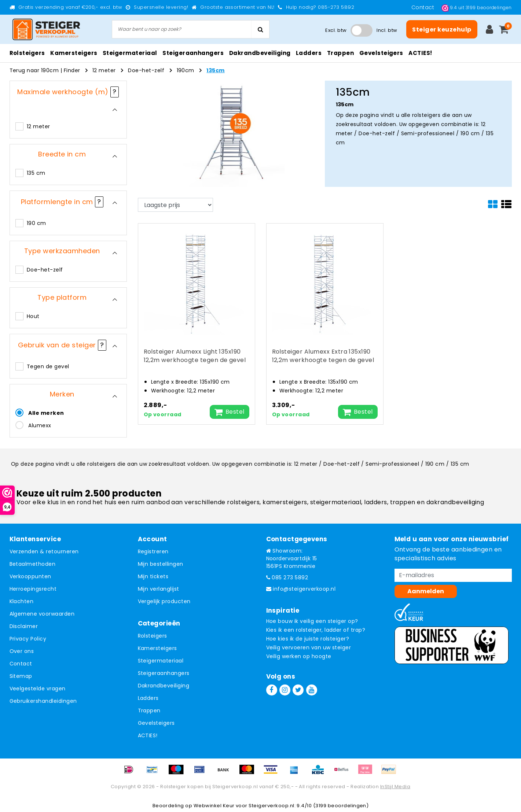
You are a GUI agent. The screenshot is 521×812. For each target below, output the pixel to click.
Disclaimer (24, 626)
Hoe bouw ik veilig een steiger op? (312, 621)
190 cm (36, 223)
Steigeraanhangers (164, 673)
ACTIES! (148, 735)
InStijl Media (395, 787)
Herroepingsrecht (33, 589)
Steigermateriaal (161, 661)
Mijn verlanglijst (159, 589)
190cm (186, 70)
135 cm (36, 173)
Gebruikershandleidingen (43, 701)
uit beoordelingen (477, 8)
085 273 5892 (287, 577)
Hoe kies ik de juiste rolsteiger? (308, 639)
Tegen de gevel (48, 366)
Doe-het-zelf (146, 70)
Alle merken (46, 413)
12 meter (104, 70)
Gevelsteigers (156, 723)
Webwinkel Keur (214, 806)
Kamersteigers (157, 648)
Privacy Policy (28, 639)
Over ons (22, 651)
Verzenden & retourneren (44, 551)
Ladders (148, 698)
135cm (215, 70)
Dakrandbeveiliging (164, 686)
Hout (33, 316)
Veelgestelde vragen (38, 689)
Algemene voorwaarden (42, 614)
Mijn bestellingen (161, 564)
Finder (72, 70)
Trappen (149, 710)
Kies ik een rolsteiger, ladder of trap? (316, 630)
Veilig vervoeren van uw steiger (309, 647)
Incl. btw (387, 30)
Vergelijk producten (164, 601)
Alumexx (40, 425)
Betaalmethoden (33, 564)
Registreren (153, 551)
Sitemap (21, 676)
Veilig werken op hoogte (299, 656)
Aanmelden (426, 591)
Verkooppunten (30, 576)
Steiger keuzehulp (442, 29)
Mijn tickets (153, 576)
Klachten (22, 601)
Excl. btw (336, 30)
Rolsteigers (153, 636)
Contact (424, 7)
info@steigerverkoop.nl (301, 589)
